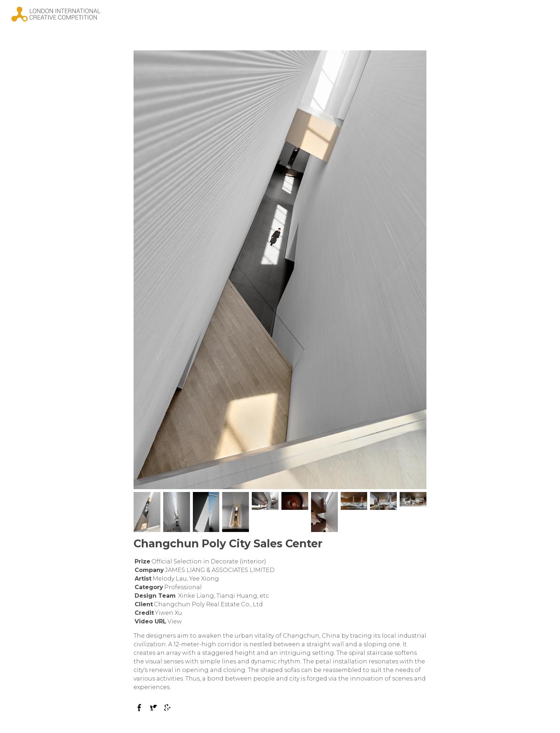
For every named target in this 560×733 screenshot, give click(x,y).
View (175, 621)
